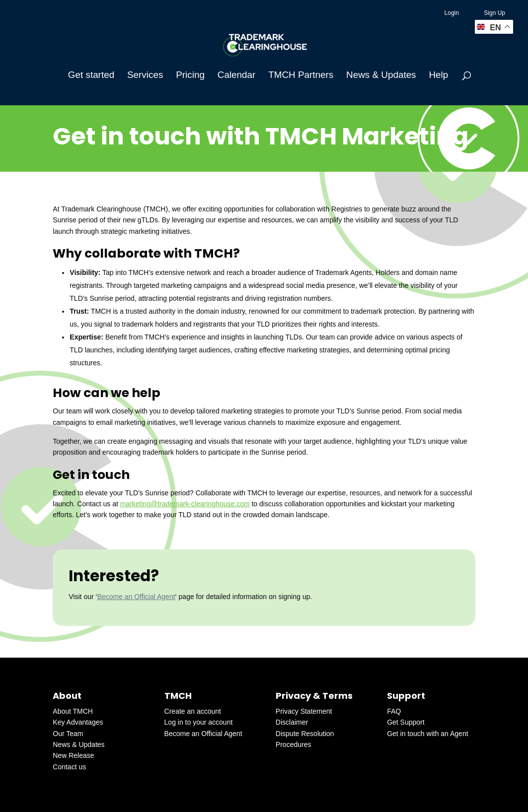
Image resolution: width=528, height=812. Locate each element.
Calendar (237, 76)
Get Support (406, 722)
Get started (91, 76)
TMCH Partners (301, 76)
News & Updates (381, 76)
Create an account (193, 711)
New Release (73, 755)
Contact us (69, 767)
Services (145, 76)
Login (452, 13)
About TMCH (73, 711)
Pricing (190, 76)
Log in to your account (199, 722)
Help (438, 76)
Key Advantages (78, 722)
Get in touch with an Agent (427, 734)
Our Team (68, 734)
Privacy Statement (304, 711)
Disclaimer (292, 722)
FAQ (394, 711)
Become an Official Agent (136, 597)
